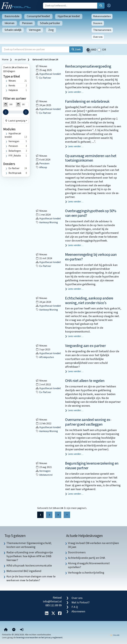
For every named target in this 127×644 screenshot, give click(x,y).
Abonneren (78, 611)
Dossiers (98, 23)
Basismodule (12, 16)
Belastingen (15, 151)
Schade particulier (50, 23)
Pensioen (27, 23)
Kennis (12, 86)
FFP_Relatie (15, 156)
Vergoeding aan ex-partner (85, 346)
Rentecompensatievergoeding (88, 66)
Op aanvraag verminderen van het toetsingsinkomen (91, 158)
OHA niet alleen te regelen (85, 381)
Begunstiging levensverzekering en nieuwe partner (92, 466)
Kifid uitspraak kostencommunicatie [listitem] (29, 566)
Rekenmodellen (102, 16)
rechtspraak (15, 173)
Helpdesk (13, 90)
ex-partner (20, 60)
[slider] (6, 112)
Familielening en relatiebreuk (87, 102)
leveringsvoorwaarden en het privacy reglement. (40, 638)
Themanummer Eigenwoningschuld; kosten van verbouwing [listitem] (29, 545)
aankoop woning (47, 222)
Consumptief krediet (38, 16)
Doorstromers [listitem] (77, 552)
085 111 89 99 (53, 605)
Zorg (51, 30)
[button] (109, 6)
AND (94, 50)
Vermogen (35, 30)
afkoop (41, 167)
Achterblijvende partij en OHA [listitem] (87, 558)
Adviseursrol (44, 475)
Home (5, 60)
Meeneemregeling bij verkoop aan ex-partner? (91, 257)
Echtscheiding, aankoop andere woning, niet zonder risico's (89, 301)
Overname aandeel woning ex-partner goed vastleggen (88, 422)
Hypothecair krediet (69, 16)
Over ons (98, 37)
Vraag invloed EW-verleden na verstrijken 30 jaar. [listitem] (93, 545)
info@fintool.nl (52, 601)
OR (104, 50)
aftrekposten (45, 357)
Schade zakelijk (13, 30)
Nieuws (12, 81)
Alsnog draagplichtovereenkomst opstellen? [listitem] (89, 565)
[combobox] (16, 121)
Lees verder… (76, 92)
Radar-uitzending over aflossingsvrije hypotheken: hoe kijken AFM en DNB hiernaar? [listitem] (30, 556)
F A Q (75, 607)
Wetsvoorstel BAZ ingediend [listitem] (24, 571)
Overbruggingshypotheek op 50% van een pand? (91, 213)
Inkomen (9, 23)
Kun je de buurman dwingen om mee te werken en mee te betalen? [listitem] (31, 578)
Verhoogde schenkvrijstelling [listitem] (86, 573)
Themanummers (102, 30)
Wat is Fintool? (80, 602)
